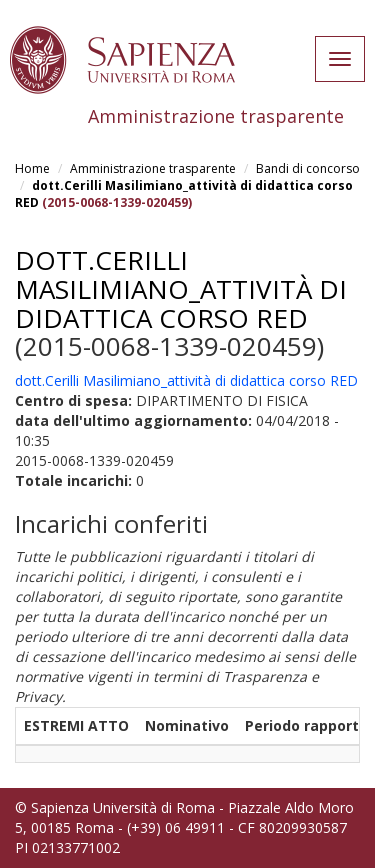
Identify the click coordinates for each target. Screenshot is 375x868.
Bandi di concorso (308, 168)
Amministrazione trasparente (153, 168)
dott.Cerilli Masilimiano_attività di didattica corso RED (181, 288)
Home (32, 168)
